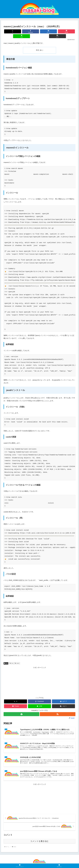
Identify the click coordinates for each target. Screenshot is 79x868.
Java (6, 659)
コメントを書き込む (39, 838)
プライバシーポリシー (35, 862)
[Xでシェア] (10, 31)
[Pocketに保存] (45, 31)
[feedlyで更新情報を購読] (21, 709)
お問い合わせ (47, 862)
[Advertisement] (39, 677)
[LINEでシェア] (57, 31)
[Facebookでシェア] (22, 31)
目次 (38, 45)
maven (17, 659)
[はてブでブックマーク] (33, 31)
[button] (69, 31)
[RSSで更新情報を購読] (58, 709)
